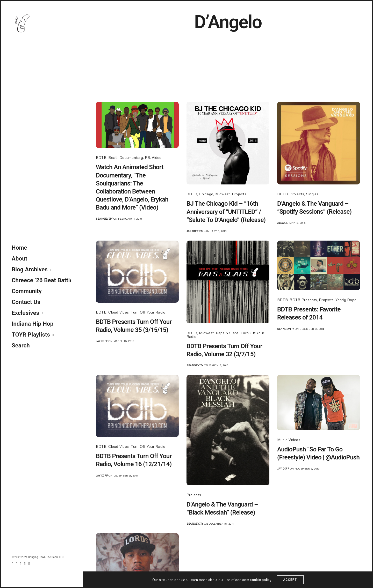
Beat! (113, 157)
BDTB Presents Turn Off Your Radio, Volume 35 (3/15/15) (134, 326)
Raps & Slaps (227, 333)
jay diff (192, 231)
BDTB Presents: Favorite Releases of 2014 (309, 313)
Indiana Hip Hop (33, 324)
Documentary (131, 157)
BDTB (101, 157)
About (19, 259)
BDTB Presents (303, 300)
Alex (280, 223)
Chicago (206, 194)
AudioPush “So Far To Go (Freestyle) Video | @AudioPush (318, 453)
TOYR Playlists (31, 335)
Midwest (223, 194)
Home (19, 248)
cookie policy (260, 582)
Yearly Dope (346, 300)
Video (157, 157)
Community (27, 291)
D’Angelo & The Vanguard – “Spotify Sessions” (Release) (314, 208)
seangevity (104, 219)
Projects (239, 194)
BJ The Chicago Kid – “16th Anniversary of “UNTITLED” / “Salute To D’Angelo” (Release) (226, 212)
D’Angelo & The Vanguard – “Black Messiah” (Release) (222, 508)
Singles (312, 194)
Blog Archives (30, 269)
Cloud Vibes (119, 312)
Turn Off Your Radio (148, 312)
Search (21, 345)
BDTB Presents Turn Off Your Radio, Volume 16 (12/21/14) (134, 460)
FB (147, 157)
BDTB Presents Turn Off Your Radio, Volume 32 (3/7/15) (224, 350)
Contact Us (26, 302)
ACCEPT (290, 582)
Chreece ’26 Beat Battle (41, 280)
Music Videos (289, 440)
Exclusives (25, 313)
